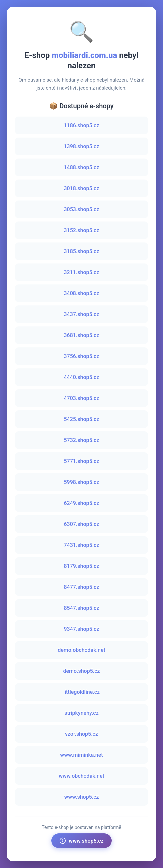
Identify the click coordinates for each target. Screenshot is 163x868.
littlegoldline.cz (81, 692)
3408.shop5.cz (82, 293)
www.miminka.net (81, 755)
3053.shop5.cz (82, 209)
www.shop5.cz (81, 797)
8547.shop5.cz (82, 608)
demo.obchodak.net (81, 650)
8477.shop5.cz (82, 587)
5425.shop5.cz (82, 419)
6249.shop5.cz (82, 503)
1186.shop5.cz (82, 125)
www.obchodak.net (81, 776)
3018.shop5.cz (82, 188)
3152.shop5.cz (82, 230)
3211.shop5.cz (82, 272)
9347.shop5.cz (82, 629)
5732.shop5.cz (82, 440)
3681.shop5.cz (82, 335)
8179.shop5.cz (82, 566)
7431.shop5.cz (82, 545)
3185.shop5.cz (82, 251)
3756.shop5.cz (82, 356)
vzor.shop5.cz (81, 734)
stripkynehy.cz (81, 713)
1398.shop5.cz (82, 146)
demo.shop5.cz (81, 671)
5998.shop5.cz (82, 482)
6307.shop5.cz (82, 524)
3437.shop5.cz (82, 314)
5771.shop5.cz (82, 461)
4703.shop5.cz (82, 398)
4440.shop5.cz (82, 377)
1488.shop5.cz (82, 167)
